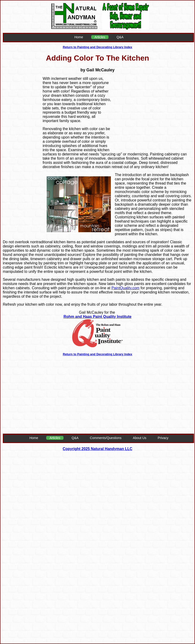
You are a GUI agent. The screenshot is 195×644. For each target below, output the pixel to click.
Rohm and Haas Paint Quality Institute (97, 317)
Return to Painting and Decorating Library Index (97, 47)
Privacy (163, 438)
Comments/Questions (106, 438)
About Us (140, 438)
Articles (100, 37)
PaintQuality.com (125, 288)
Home (79, 37)
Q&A (120, 37)
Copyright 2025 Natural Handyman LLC (98, 449)
